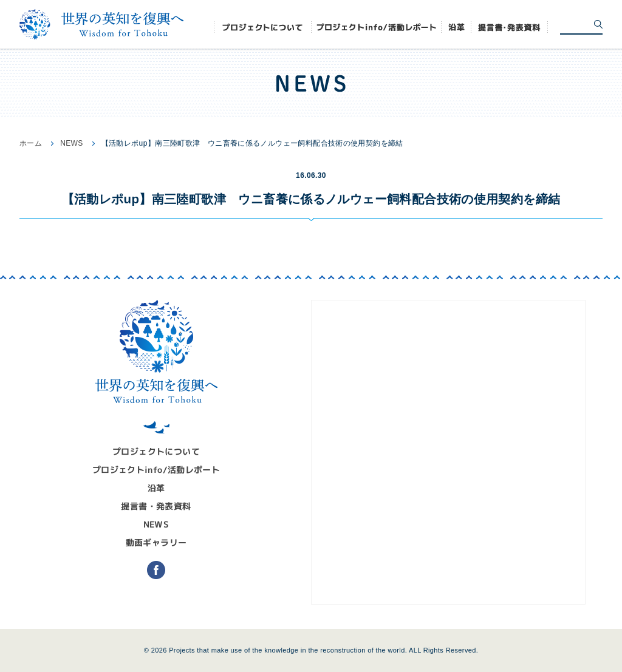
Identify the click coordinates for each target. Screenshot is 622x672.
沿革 (156, 488)
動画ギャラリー (156, 542)
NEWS (72, 143)
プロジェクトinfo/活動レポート (156, 470)
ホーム (31, 143)
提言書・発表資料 (156, 506)
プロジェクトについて (156, 451)
